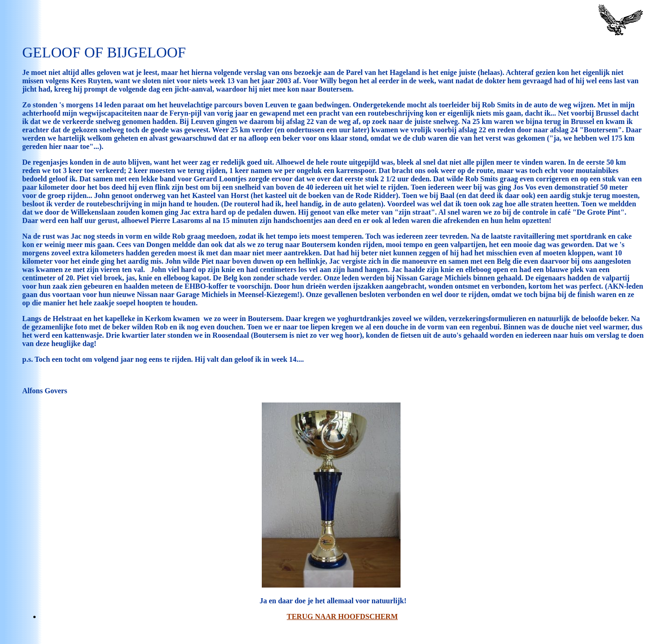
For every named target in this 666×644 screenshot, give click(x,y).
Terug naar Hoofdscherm (342, 616)
